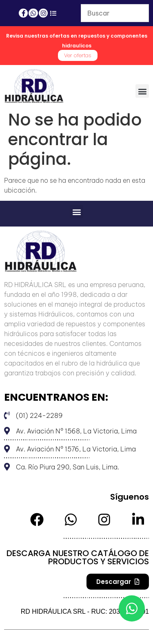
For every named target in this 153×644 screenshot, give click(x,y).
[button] (142, 91)
